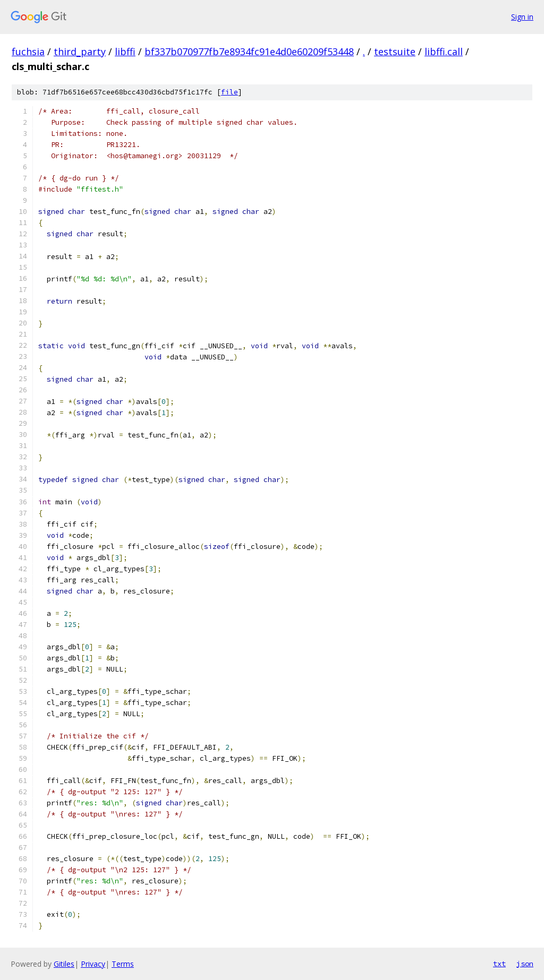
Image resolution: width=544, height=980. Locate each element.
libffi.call (444, 51)
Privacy (93, 964)
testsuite (395, 51)
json (525, 964)
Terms (123, 964)
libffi (125, 51)
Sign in (522, 17)
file (229, 92)
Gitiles (64, 964)
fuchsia (28, 51)
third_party (80, 51)
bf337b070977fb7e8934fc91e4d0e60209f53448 (249, 51)
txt (499, 964)
